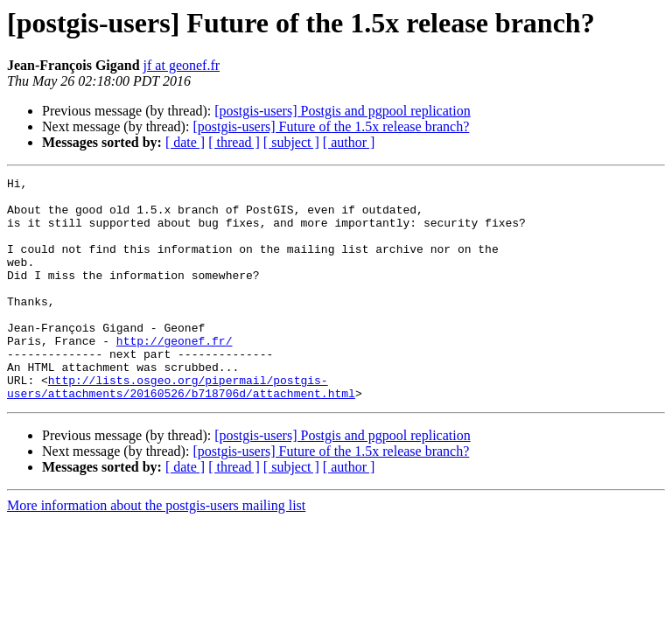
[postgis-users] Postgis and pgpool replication (342, 111)
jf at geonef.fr (182, 65)
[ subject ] (291, 142)
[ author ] (349, 142)
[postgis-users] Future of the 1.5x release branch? (331, 126)
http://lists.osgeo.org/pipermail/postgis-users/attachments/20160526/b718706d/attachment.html (181, 430)
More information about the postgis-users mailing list (156, 550)
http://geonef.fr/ (175, 374)
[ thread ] (234, 142)
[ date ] (185, 142)
